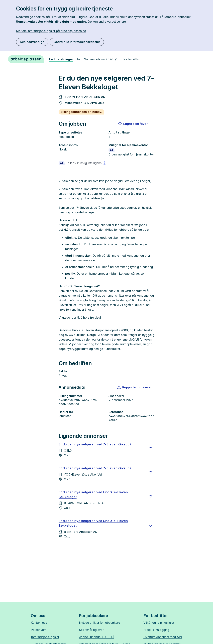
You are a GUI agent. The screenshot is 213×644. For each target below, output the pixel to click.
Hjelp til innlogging (156, 630)
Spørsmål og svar (91, 630)
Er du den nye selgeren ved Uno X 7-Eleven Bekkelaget (93, 495)
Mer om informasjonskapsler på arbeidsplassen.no (51, 31)
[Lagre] (150, 449)
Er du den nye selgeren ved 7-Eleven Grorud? (95, 444)
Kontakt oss (39, 623)
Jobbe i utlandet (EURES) (97, 637)
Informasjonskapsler (45, 637)
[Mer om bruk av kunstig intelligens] (105, 163)
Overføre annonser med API (163, 637)
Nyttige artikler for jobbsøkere (100, 623)
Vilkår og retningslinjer (159, 623)
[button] (134, 387)
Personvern (39, 630)
